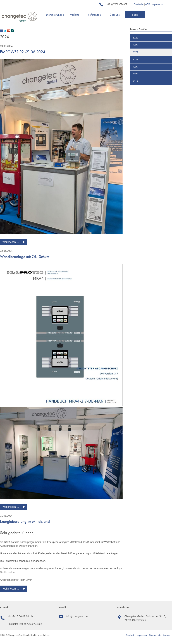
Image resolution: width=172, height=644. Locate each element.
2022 (135, 67)
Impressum (157, 4)
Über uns (115, 15)
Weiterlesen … (15, 243)
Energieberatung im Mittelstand (25, 521)
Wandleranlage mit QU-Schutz (25, 257)
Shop (135, 15)
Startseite (139, 4)
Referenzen (94, 15)
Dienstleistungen (55, 15)
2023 (135, 60)
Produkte (74, 15)
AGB (148, 4)
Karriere (166, 635)
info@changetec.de (77, 616)
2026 (135, 38)
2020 (135, 74)
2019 (135, 81)
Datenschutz (155, 635)
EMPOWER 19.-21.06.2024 (23, 52)
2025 (135, 45)
